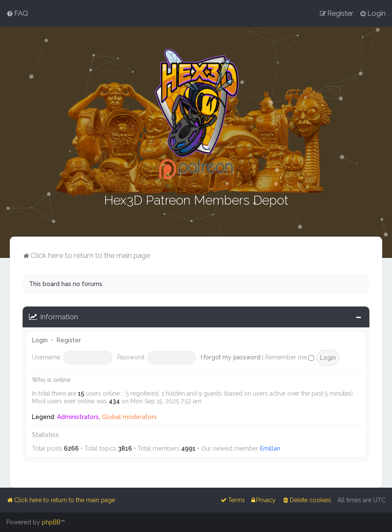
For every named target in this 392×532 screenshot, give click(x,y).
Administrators (78, 416)
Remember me (290, 357)
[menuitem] (17, 13)
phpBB (51, 522)
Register (69, 340)
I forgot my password (231, 357)
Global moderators (129, 416)
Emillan (270, 448)
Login (40, 340)
